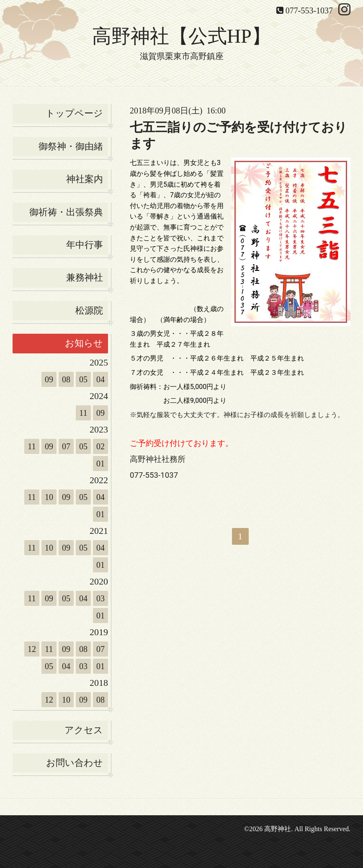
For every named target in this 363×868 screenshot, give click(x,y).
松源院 (89, 310)
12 (32, 649)
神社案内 (85, 179)
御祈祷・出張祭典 (66, 212)
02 (100, 446)
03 (100, 598)
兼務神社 (85, 277)
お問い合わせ (75, 763)
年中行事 (85, 245)
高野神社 (278, 829)
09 (49, 379)
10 (49, 497)
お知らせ (84, 343)
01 (100, 464)
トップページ (74, 113)
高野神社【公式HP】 (181, 36)
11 (83, 413)
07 (66, 446)
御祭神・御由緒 (71, 146)
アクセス (84, 730)
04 (100, 379)
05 (83, 379)
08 (66, 379)
